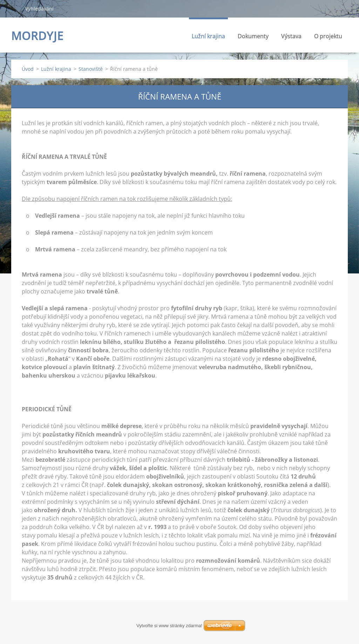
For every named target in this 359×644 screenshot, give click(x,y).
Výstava (291, 36)
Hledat (15, 8)
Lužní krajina (208, 38)
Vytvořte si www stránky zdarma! (169, 626)
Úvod (28, 69)
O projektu (328, 36)
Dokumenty (253, 36)
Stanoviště (91, 69)
